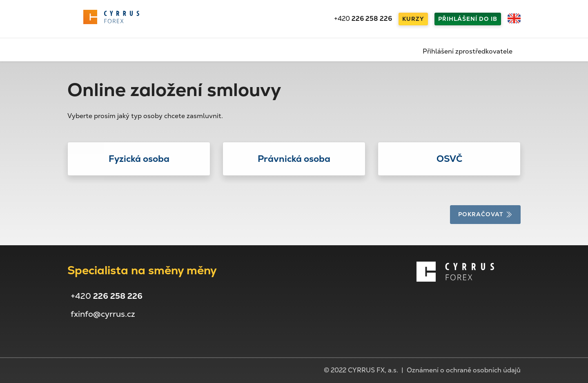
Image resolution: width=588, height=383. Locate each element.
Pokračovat (485, 214)
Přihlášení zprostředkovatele (468, 51)
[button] (139, 159)
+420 (363, 19)
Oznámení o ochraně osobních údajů (464, 370)
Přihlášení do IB (468, 19)
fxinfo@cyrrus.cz (103, 314)
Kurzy (413, 19)
